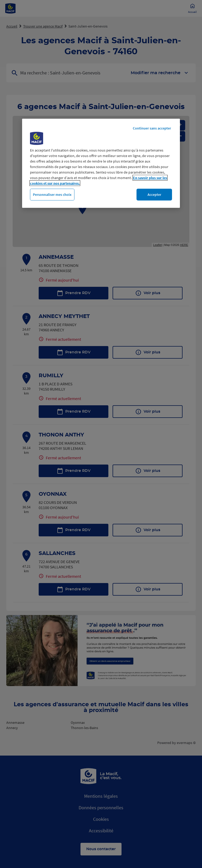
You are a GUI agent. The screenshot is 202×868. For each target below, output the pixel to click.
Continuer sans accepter (152, 128)
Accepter (154, 194)
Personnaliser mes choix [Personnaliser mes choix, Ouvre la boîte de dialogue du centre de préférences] (52, 194)
